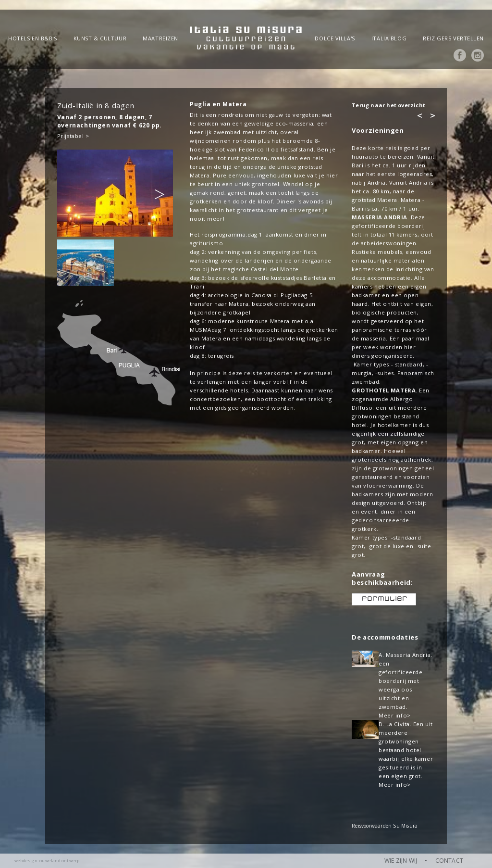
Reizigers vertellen (453, 38)
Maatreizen (160, 38)
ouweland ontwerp (59, 861)
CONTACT (449, 861)
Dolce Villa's (335, 38)
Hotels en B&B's (32, 38)
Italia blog (389, 38)
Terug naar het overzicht (388, 105)
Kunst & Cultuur (100, 38)
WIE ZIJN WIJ (401, 861)
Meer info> (395, 715)
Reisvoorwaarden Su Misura (385, 826)
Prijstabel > (73, 136)
